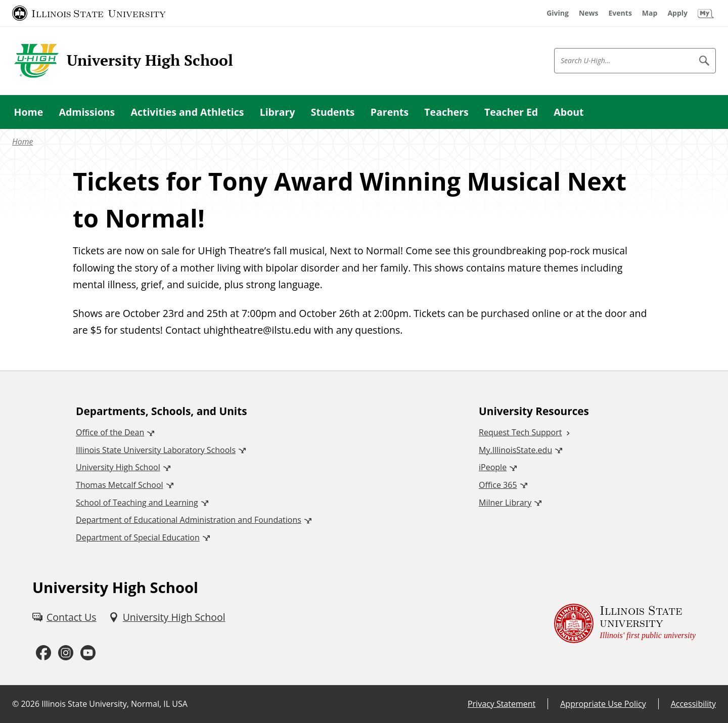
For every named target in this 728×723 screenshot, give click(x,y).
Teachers (446, 112)
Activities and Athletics (187, 112)
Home (29, 112)
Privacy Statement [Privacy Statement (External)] (502, 704)
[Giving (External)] (558, 13)
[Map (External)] (650, 13)
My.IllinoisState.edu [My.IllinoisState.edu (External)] (515, 450)
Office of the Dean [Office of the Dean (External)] (110, 432)
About (568, 112)
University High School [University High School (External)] (118, 467)
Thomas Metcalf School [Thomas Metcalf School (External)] (119, 485)
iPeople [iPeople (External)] (493, 467)
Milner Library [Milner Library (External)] (505, 503)
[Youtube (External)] (88, 653)
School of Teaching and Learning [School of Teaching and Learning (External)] (137, 503)
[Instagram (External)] (66, 653)
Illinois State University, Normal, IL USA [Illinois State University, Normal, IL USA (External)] (115, 704)
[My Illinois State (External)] (706, 13)
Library (278, 112)
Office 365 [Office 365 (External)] (498, 485)
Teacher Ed (511, 112)
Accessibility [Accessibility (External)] (693, 704)
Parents (390, 112)
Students (333, 112)
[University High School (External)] (167, 617)
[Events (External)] (620, 13)
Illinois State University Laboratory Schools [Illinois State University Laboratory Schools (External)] (156, 450)
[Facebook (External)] (43, 653)
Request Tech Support (520, 432)
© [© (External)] (15, 704)
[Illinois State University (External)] (89, 13)
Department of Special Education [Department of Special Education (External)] (138, 537)
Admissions (87, 112)
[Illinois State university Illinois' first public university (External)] (625, 624)
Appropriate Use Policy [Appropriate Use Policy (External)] (603, 704)
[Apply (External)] (677, 13)
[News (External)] (589, 13)
